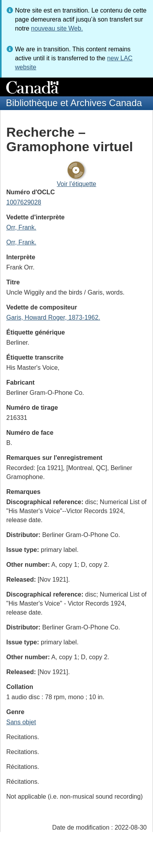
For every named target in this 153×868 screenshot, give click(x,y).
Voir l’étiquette (77, 184)
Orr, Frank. (21, 227)
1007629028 (24, 202)
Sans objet (21, 722)
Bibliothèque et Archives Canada (74, 103)
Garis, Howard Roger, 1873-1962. (53, 317)
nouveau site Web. (57, 28)
